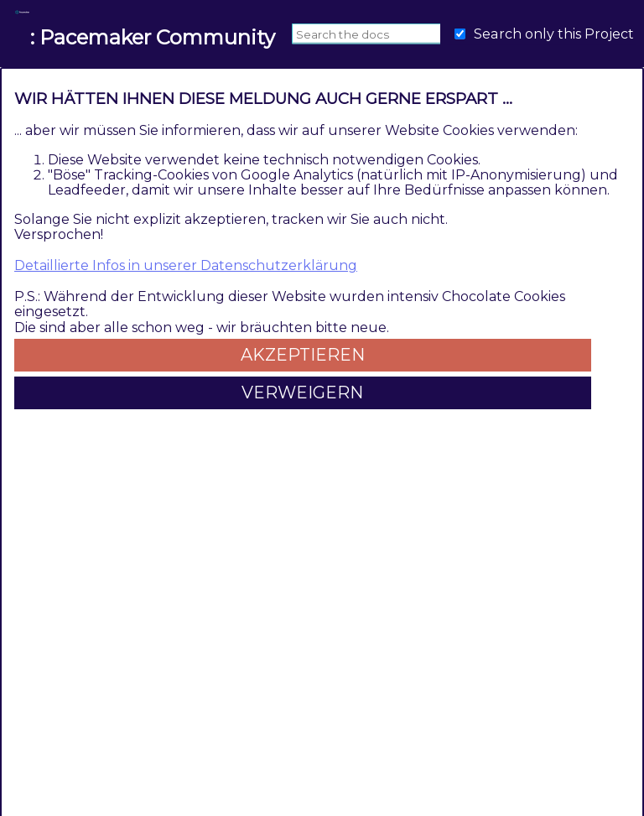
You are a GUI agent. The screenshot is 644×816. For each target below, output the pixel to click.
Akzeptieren (303, 355)
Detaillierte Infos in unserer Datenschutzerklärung (186, 265)
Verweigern (302, 392)
